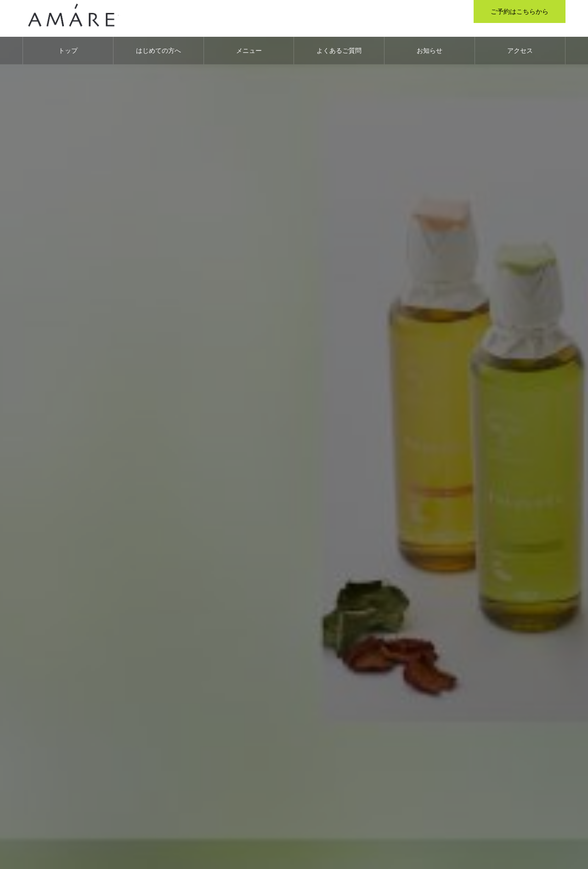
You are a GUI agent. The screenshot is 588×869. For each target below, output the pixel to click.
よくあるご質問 (339, 51)
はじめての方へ (158, 51)
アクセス (520, 51)
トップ (68, 51)
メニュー (249, 51)
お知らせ (430, 51)
